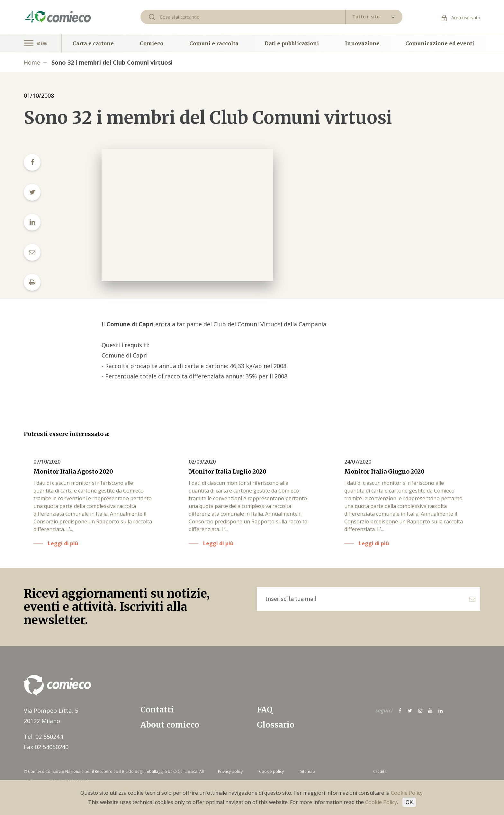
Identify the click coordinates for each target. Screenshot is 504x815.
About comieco (170, 725)
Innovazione (362, 43)
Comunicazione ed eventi (440, 43)
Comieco (152, 43)
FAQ (265, 710)
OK (409, 802)
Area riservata (461, 18)
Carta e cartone (93, 43)
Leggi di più (63, 543)
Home (32, 62)
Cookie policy (271, 771)
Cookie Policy (407, 793)
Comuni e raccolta (214, 43)
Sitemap (308, 771)
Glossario (276, 725)
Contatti (157, 710)
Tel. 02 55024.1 (44, 737)
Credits (380, 771)
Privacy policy (230, 771)
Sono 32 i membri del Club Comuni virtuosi (112, 62)
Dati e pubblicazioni (292, 43)
